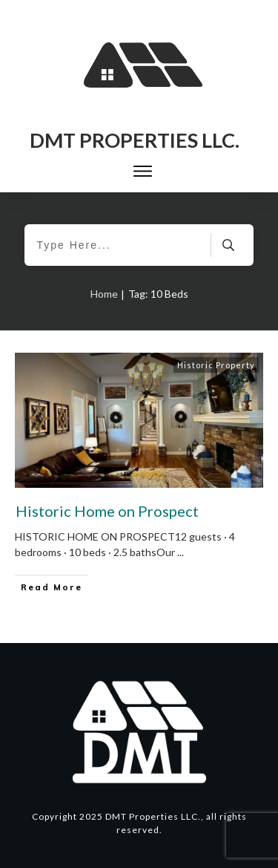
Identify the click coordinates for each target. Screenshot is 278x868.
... (181, 552)
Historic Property (216, 365)
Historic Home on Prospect (107, 511)
